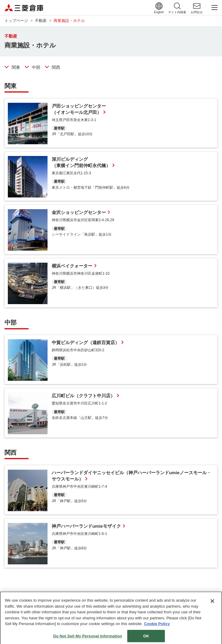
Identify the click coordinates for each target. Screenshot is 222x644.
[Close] (212, 604)
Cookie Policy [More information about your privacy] (157, 627)
